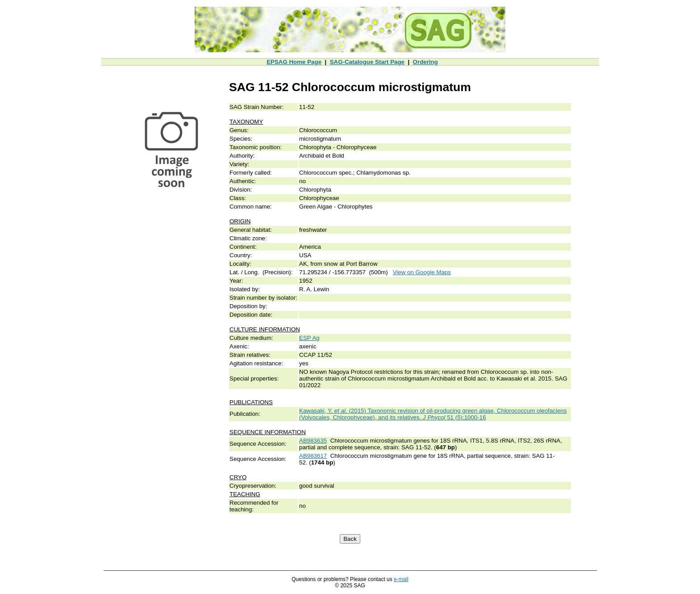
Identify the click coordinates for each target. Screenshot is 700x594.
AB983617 (313, 456)
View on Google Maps (422, 272)
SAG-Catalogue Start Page (367, 62)
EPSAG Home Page (294, 62)
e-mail (401, 579)
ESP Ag (309, 338)
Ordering (425, 62)
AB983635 (313, 441)
